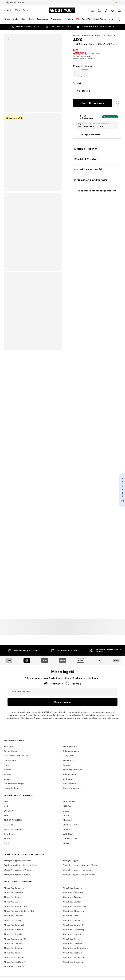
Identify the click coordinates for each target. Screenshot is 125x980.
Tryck (21, 924)
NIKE (6, 815)
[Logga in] (99, 10)
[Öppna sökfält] (118, 20)
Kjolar (7, 765)
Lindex (66, 811)
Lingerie (8, 779)
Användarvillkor (68, 924)
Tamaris (67, 829)
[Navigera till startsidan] (62, 10)
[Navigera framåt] (112, 19)
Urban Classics (70, 839)
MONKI (66, 843)
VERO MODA (69, 802)
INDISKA (8, 839)
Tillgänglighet (112, 924)
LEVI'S (66, 815)
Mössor (7, 770)
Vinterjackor (69, 760)
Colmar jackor (10, 751)
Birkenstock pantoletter (16, 756)
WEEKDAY (68, 834)
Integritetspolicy (17, 715)
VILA (6, 806)
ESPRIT (7, 843)
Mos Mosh (68, 820)
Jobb (31, 924)
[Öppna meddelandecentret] (106, 10)
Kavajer (8, 774)
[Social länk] (7, 875)
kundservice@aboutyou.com (36, 718)
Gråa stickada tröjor (14, 784)
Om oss (10, 924)
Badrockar (68, 779)
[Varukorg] (119, 10)
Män (18, 10)
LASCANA (9, 811)
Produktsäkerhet (62, 929)
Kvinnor (8, 10)
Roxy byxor (9, 746)
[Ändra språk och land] (117, 3)
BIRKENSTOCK (70, 825)
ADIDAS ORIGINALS (13, 820)
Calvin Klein (9, 825)
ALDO (7, 802)
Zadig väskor (69, 756)
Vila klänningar (70, 746)
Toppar (67, 765)
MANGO (67, 806)
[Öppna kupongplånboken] (92, 10)
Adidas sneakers (71, 751)
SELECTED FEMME (13, 829)
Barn (25, 10)
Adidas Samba (70, 774)
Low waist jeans (12, 788)
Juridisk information (90, 924)
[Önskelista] (113, 10)
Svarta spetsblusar (72, 770)
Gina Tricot (9, 834)
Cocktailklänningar (72, 788)
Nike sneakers (70, 784)
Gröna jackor (10, 760)
